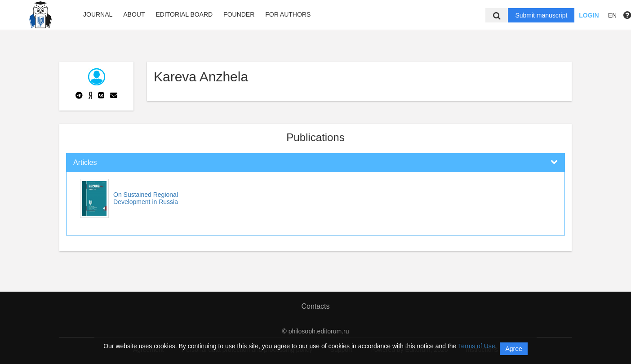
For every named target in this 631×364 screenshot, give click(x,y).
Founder (239, 14)
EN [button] (612, 15)
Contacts (315, 306)
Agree (513, 349)
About (134, 14)
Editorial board (184, 14)
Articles (85, 162)
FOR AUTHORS (288, 14)
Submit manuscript (541, 15)
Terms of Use (476, 346)
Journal (98, 14)
